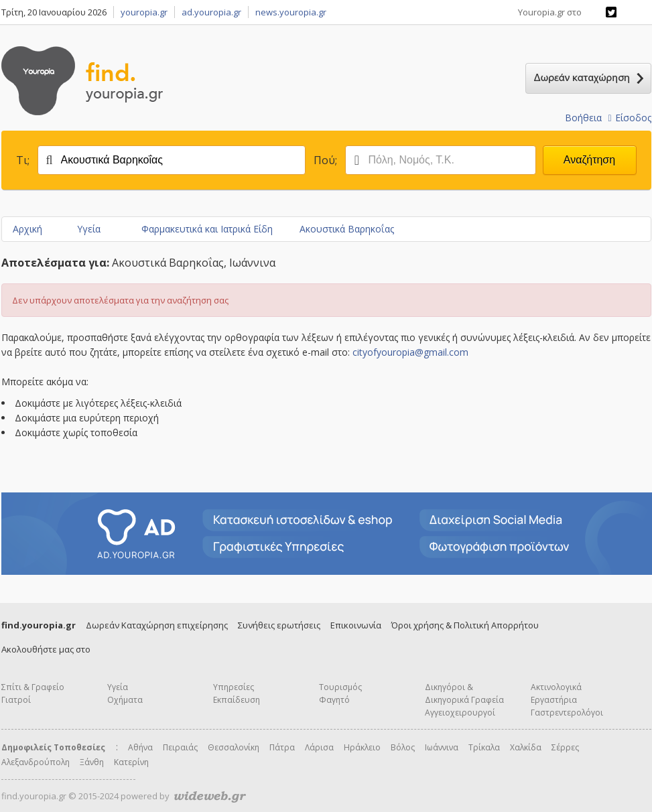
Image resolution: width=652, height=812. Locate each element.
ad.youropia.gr (211, 12)
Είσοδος (629, 118)
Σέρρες (565, 747)
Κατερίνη (131, 762)
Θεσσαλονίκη (234, 747)
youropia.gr (144, 12)
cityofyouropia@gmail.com (410, 352)
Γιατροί (16, 700)
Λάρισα (319, 747)
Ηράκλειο (362, 747)
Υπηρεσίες (234, 687)
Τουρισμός (340, 687)
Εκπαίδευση (237, 700)
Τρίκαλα (484, 747)
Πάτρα (282, 747)
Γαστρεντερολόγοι (567, 713)
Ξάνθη (92, 762)
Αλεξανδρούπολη (36, 762)
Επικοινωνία (356, 625)
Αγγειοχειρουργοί (460, 713)
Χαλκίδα (526, 747)
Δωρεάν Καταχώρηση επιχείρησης (157, 625)
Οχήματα (125, 700)
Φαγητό (334, 700)
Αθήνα (140, 747)
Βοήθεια (583, 118)
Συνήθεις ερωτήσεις (279, 625)
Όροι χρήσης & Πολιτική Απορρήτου (465, 625)
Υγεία (89, 229)
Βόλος (403, 747)
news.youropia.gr (291, 12)
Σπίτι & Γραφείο (33, 687)
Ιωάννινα (442, 747)
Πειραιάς (180, 747)
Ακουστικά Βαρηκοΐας (347, 229)
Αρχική (27, 229)
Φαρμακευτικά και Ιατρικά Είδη (207, 229)
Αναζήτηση (589, 160)
